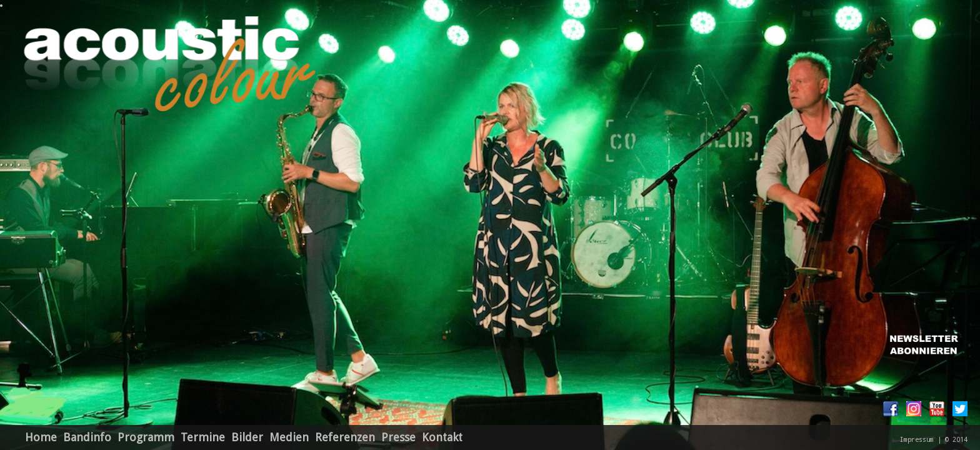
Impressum (917, 439)
